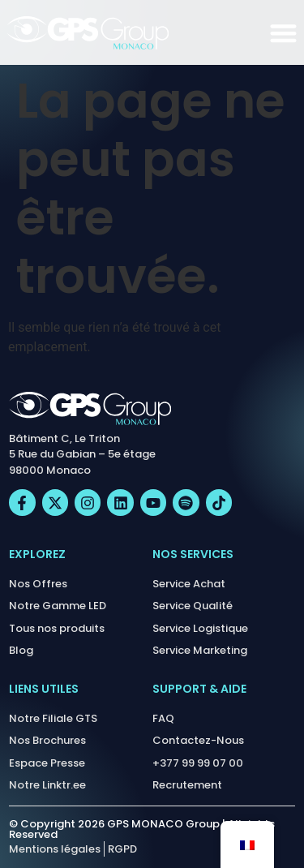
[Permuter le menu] (283, 33)
